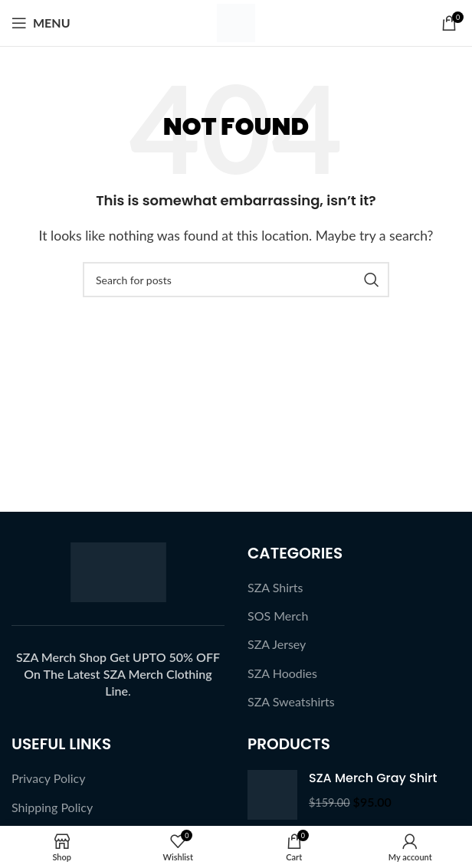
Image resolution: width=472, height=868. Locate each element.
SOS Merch (278, 616)
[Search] (236, 280)
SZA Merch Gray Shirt (373, 778)
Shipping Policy (52, 807)
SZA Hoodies (282, 673)
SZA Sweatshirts (291, 701)
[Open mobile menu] (41, 23)
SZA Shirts (275, 587)
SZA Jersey (277, 644)
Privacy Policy (49, 778)
